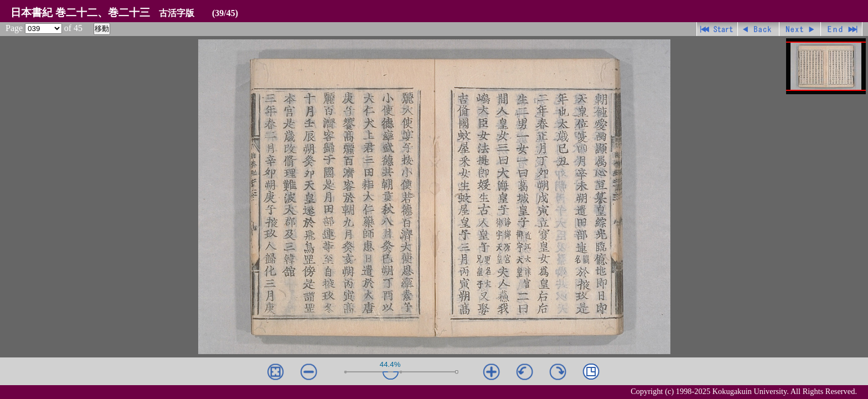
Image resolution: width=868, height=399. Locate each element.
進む (800, 29)
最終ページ (842, 29)
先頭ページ (717, 29)
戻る (759, 29)
